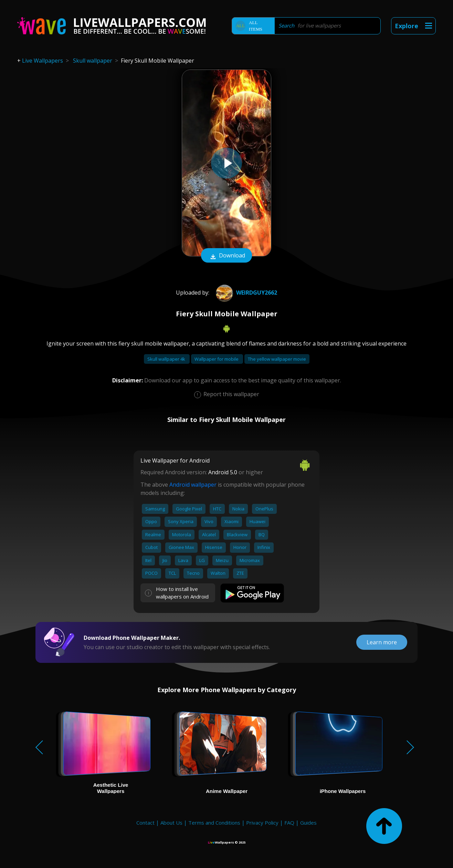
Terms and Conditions (214, 823)
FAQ (289, 823)
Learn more (382, 642)
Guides (308, 823)
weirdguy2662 (246, 293)
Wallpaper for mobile (217, 359)
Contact (145, 823)
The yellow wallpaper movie (277, 359)
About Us (171, 823)
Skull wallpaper (93, 61)
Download (226, 256)
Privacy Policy (262, 823)
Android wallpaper (193, 485)
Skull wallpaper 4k (167, 359)
